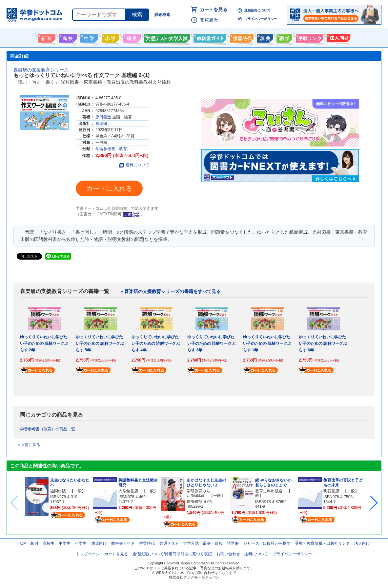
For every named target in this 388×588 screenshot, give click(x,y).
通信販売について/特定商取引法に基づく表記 (172, 554)
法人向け (338, 37)
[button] (373, 503)
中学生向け (88, 37)
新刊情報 (46, 37)
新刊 (34, 543)
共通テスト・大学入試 (166, 37)
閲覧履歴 (209, 20)
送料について (134, 165)
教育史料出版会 (269, 491)
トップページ (88, 554)
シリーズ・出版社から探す (267, 543)
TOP (22, 543)
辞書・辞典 (213, 543)
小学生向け (110, 37)
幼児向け (131, 37)
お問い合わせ (228, 554)
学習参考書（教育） (113, 149)
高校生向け (67, 37)
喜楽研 (101, 124)
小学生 (81, 543)
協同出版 (58, 491)
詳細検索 (162, 15)
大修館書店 (128, 491)
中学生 (65, 543)
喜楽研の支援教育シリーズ (41, 70)
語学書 (284, 37)
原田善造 (103, 117)
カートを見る (214, 10)
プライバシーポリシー (261, 19)
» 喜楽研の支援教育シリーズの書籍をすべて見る (171, 291)
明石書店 (331, 491)
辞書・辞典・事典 (264, 37)
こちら (224, 573)
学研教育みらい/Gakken (198, 493)
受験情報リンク (309, 37)
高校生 (49, 543)
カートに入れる (109, 188)
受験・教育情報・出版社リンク (322, 543)
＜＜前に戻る (29, 445)
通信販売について (257, 10)
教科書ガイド (209, 37)
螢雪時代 (241, 37)
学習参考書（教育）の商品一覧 (48, 429)
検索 (137, 15)
